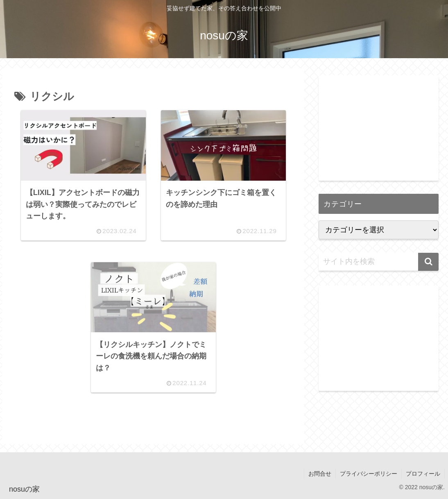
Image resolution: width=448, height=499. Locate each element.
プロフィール (423, 474)
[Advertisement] (379, 127)
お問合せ (320, 474)
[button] (428, 262)
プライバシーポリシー (369, 474)
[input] (379, 262)
